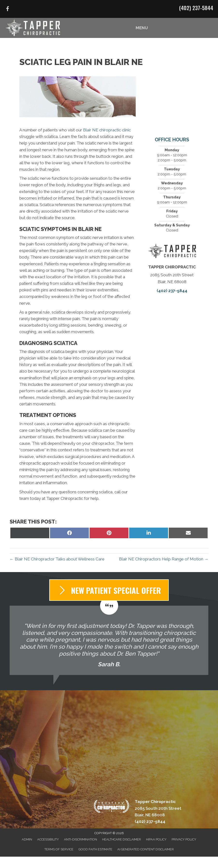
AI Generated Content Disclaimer (146, 849)
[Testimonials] (109, 640)
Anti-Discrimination (81, 839)
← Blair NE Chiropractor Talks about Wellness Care (57, 559)
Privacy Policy (184, 839)
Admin (27, 839)
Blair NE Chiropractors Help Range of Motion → (164, 559)
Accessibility (48, 839)
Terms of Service (59, 849)
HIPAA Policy (156, 839)
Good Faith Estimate (95, 849)
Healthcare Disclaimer (122, 839)
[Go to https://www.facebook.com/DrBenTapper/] (7, 10)
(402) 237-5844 (196, 8)
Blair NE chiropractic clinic (107, 130)
